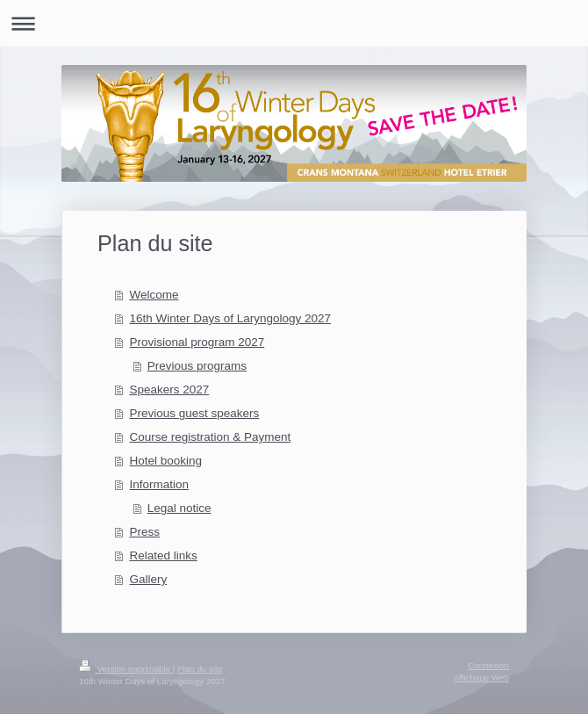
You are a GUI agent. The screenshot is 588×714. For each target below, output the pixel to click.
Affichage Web (481, 678)
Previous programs (197, 366)
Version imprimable (126, 669)
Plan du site (200, 669)
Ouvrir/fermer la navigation (294, 23)
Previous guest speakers (194, 413)
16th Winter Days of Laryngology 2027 (230, 318)
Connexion (488, 665)
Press (144, 532)
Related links (163, 555)
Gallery (148, 579)
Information (159, 484)
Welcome (154, 295)
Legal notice (179, 508)
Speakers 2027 (169, 389)
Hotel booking (165, 461)
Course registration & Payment (210, 437)
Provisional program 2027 (197, 342)
